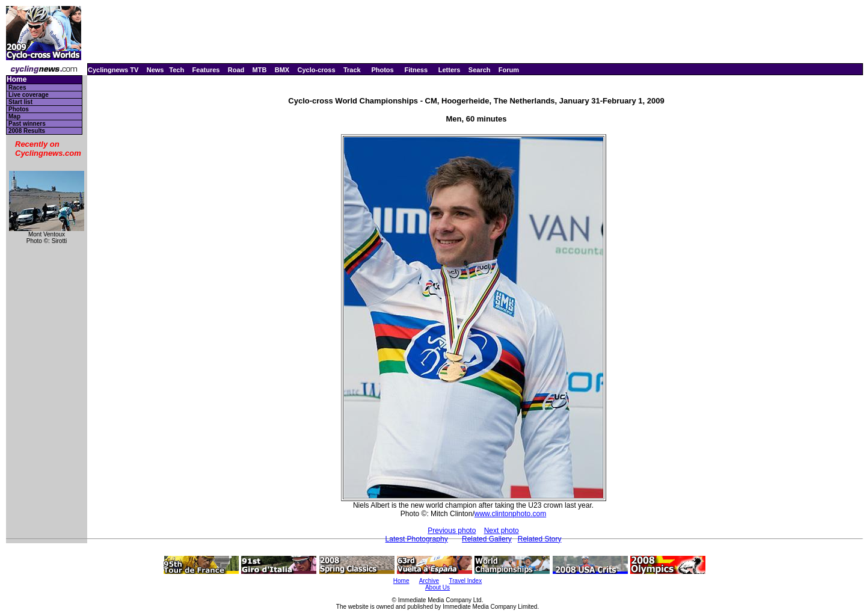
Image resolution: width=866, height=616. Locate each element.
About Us (438, 587)
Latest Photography (417, 539)
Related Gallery (487, 539)
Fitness (416, 70)
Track (352, 70)
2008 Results (27, 131)
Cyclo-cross (317, 70)
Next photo (502, 531)
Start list (20, 102)
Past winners (27, 124)
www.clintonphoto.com (510, 514)
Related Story (540, 539)
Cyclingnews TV (113, 70)
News (155, 70)
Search (480, 70)
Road (236, 70)
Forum (509, 70)
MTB (260, 70)
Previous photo (452, 531)
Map (14, 116)
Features (206, 70)
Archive (429, 581)
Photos (382, 70)
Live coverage (29, 95)
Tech (177, 70)
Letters (450, 70)
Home (17, 80)
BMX (282, 70)
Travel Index (466, 581)
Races (17, 88)
